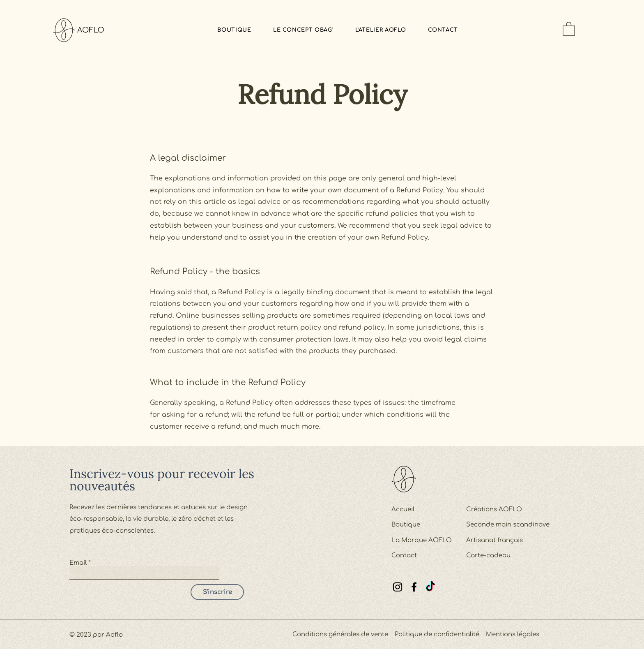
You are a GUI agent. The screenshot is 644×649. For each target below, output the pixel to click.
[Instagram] (398, 587)
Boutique (406, 525)
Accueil (403, 509)
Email (78, 563)
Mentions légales (513, 634)
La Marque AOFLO (422, 540)
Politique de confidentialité (437, 634)
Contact (404, 555)
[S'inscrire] (217, 592)
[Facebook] (414, 587)
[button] (569, 28)
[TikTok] (430, 587)
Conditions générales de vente (340, 634)
